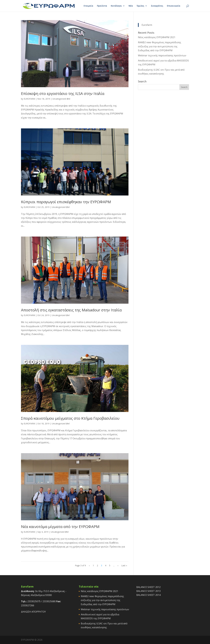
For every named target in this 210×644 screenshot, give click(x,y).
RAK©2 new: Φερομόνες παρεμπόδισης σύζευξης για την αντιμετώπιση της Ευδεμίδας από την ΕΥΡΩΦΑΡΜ (160, 46)
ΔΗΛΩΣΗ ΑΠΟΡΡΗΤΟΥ (33, 612)
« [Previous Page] (89, 565)
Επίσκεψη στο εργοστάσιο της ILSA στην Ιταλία (63, 93)
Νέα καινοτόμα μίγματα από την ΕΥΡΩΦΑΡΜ (60, 527)
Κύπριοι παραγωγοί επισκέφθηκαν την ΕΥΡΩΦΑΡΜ (66, 202)
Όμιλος (140, 6)
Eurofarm (147, 25)
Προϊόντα (102, 6)
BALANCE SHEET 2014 (148, 595)
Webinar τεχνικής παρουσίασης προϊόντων (162, 55)
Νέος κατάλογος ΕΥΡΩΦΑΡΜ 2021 (157, 37)
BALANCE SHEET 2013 (148, 591)
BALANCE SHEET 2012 (148, 587)
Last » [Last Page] (124, 565)
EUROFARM (29, 99)
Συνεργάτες (157, 6)
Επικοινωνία (174, 6)
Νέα (131, 6)
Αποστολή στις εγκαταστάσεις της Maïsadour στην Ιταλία (71, 310)
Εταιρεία (88, 6)
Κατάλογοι (116, 6)
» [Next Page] (118, 565)
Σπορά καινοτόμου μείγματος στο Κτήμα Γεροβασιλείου (70, 418)
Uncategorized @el (61, 99)
